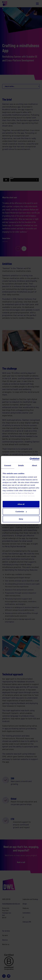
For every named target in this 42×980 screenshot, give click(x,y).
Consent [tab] (8, 465)
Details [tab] (21, 465)
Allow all (21, 504)
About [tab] (34, 465)
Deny (21, 519)
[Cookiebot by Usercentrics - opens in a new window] (30, 459)
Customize (21, 512)
